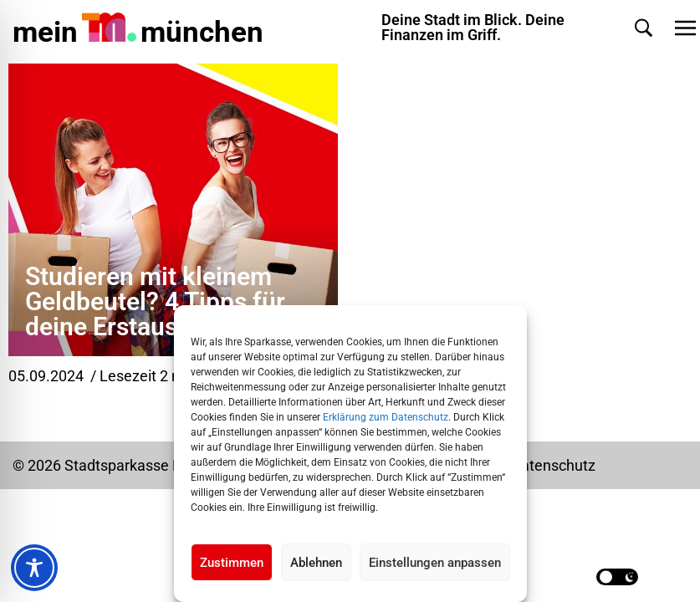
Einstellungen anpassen (435, 563)
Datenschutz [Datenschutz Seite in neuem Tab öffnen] (553, 465)
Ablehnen (316, 563)
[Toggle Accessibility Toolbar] (34, 568)
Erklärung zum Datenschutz (386, 417)
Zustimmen (232, 563)
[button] (644, 28)
